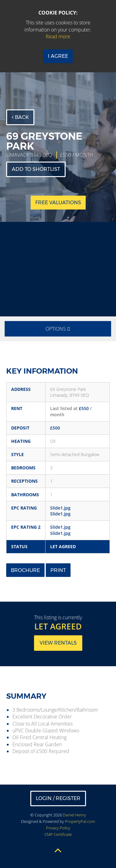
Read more (58, 36)
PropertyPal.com (80, 821)
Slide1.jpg (60, 508)
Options (58, 329)
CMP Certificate (58, 834)
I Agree (58, 56)
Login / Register (58, 798)
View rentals (58, 643)
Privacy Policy (58, 828)
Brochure (25, 570)
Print (58, 570)
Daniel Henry (74, 815)
